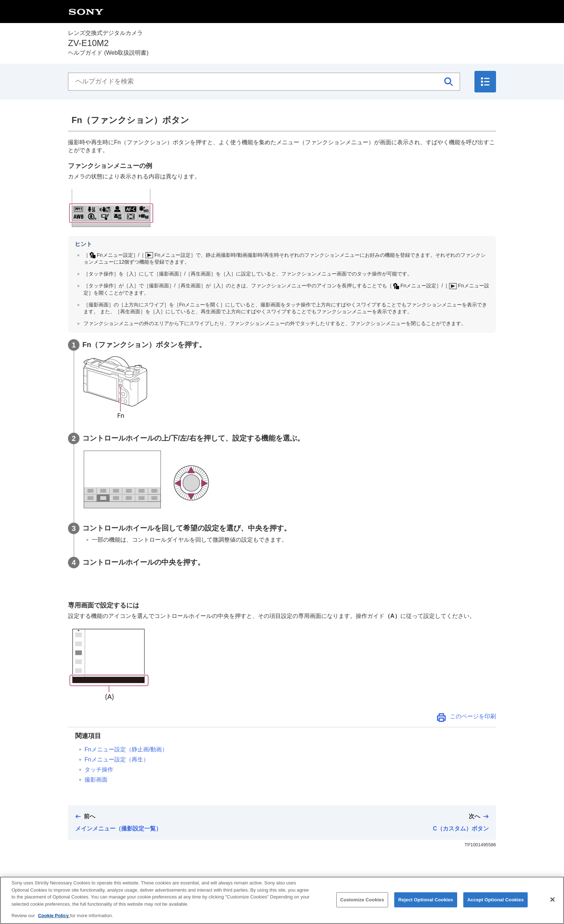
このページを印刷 (473, 716)
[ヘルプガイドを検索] (264, 82)
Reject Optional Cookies (426, 906)
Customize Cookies (362, 906)
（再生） (117, 759)
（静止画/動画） (126, 749)
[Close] (552, 906)
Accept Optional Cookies (495, 906)
